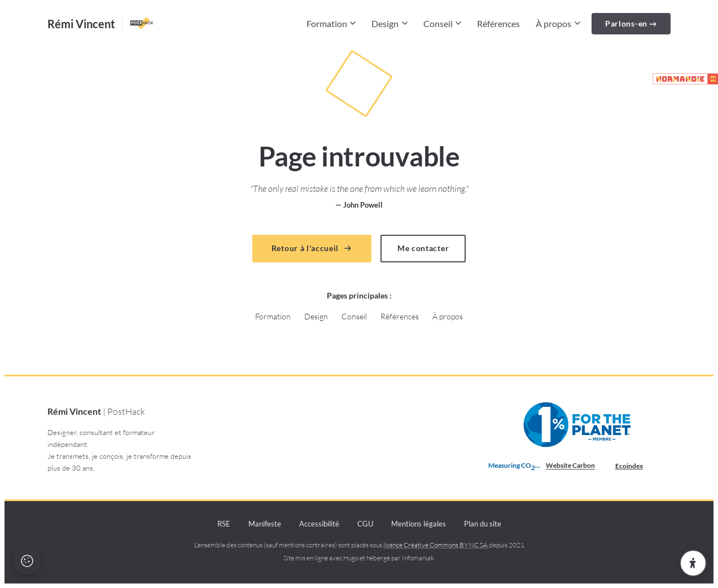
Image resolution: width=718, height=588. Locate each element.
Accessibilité (319, 524)
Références (498, 23)
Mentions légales (419, 524)
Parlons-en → (631, 23)
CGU (365, 524)
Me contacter (423, 248)
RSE (224, 524)
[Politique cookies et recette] (27, 561)
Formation (331, 23)
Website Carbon (570, 465)
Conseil (443, 23)
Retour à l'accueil (312, 248)
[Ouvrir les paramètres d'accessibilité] (693, 563)
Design (389, 23)
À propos (558, 23)
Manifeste (265, 524)
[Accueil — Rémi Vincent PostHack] (101, 24)
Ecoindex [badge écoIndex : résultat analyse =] (638, 466)
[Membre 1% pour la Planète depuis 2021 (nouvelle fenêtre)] (579, 425)
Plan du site (483, 524)
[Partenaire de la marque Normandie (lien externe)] (680, 79)
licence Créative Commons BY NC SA (436, 545)
